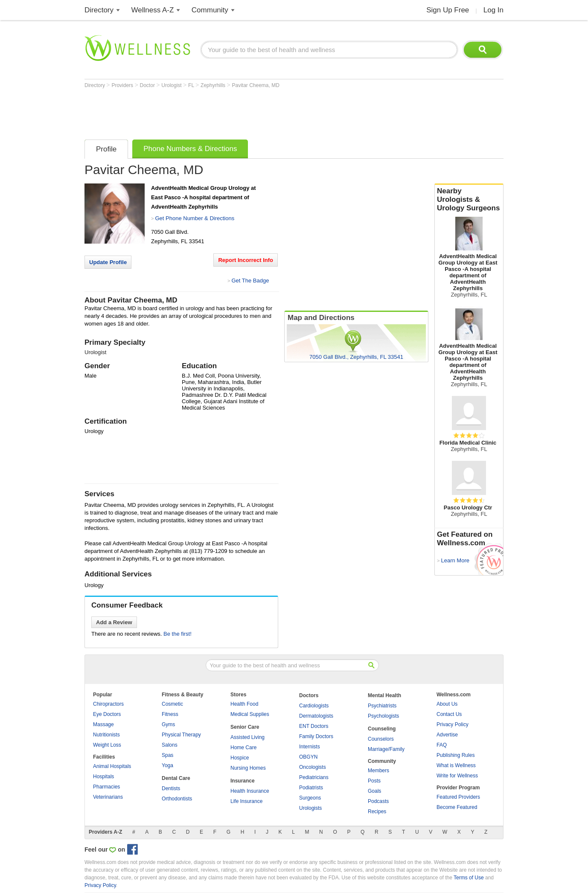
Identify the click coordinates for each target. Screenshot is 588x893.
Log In (493, 10)
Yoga (167, 765)
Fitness (170, 714)
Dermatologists (316, 716)
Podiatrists (311, 788)
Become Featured (457, 807)
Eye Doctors (107, 714)
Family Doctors (316, 736)
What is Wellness (456, 765)
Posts (374, 781)
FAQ (442, 745)
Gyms (168, 724)
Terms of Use (469, 878)
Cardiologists (314, 706)
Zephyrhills (214, 85)
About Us (447, 704)
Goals (374, 791)
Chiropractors (108, 704)
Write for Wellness (457, 776)
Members (378, 771)
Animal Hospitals (112, 766)
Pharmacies (106, 787)
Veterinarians (108, 797)
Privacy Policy (453, 724)
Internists (310, 747)
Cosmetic (172, 704)
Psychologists (383, 716)
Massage (103, 724)
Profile (106, 149)
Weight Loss (107, 745)
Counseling (382, 729)
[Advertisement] (240, 112)
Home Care (243, 748)
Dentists (171, 788)
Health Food (244, 704)
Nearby (469, 200)
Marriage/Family (386, 749)
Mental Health (384, 695)
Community (210, 10)
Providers (123, 85)
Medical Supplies (250, 714)
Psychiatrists (382, 706)
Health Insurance (250, 791)
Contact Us (449, 714)
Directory (99, 10)
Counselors (381, 739)
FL (192, 85)
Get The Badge (250, 281)
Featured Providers (458, 797)
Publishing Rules (456, 755)
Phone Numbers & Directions (190, 149)
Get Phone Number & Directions (195, 218)
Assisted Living (247, 737)
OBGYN (308, 757)
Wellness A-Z (153, 10)
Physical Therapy (181, 735)
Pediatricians (314, 777)
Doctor (148, 85)
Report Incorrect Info (246, 260)
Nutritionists (106, 735)
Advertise (447, 735)
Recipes (377, 812)
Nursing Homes (248, 768)
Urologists (310, 808)
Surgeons (310, 798)
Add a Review (114, 622)
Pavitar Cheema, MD (255, 85)
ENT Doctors (314, 726)
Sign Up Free (448, 10)
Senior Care (245, 727)
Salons (170, 745)
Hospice (240, 758)
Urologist (172, 85)
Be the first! (178, 634)
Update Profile (108, 262)
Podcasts (378, 801)
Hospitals (103, 777)
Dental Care (176, 778)
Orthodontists (177, 799)
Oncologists (313, 767)
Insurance (243, 781)
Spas (167, 755)
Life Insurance (246, 801)
